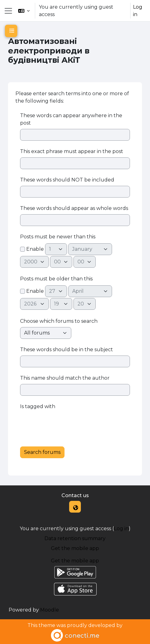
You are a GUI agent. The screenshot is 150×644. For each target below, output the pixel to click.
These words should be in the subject (67, 350)
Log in (138, 11)
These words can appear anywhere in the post (71, 119)
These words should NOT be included (67, 180)
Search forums (42, 452)
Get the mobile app (75, 548)
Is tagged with (38, 406)
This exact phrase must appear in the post (72, 151)
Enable (32, 249)
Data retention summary (75, 538)
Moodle (50, 610)
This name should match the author (65, 378)
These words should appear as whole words (74, 208)
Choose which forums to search (59, 321)
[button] (24, 11)
